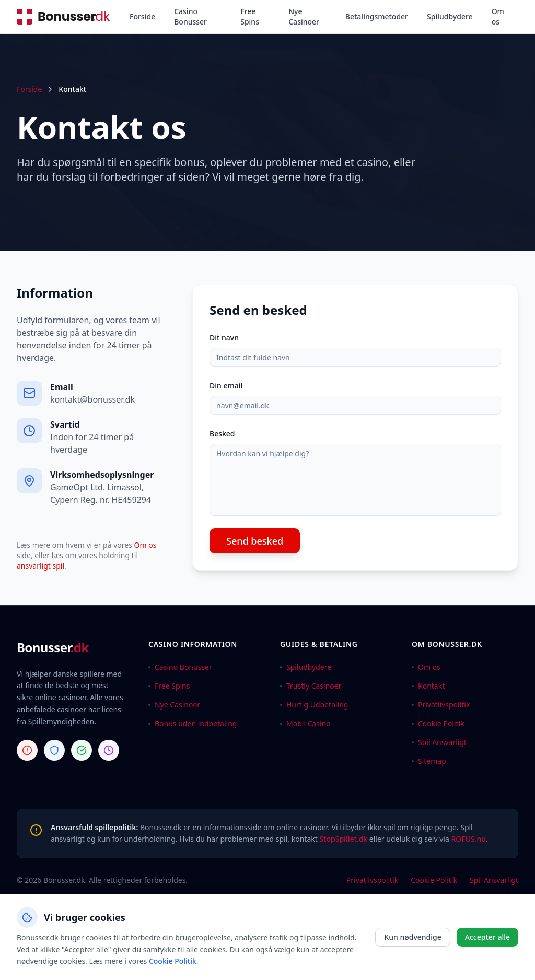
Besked (222, 434)
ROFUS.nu (468, 839)
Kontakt (428, 686)
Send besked (255, 541)
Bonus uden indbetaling (193, 723)
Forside (142, 16)
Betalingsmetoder (377, 16)
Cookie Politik (438, 723)
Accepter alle (487, 937)
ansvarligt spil (40, 566)
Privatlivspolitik (441, 705)
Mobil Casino (305, 723)
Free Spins (250, 16)
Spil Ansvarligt (439, 742)
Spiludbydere (450, 16)
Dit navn (224, 338)
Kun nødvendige (412, 937)
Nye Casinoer (304, 16)
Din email (226, 386)
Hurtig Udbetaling (314, 705)
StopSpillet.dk (343, 839)
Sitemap (429, 761)
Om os (498, 16)
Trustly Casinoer (311, 686)
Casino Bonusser (190, 16)
